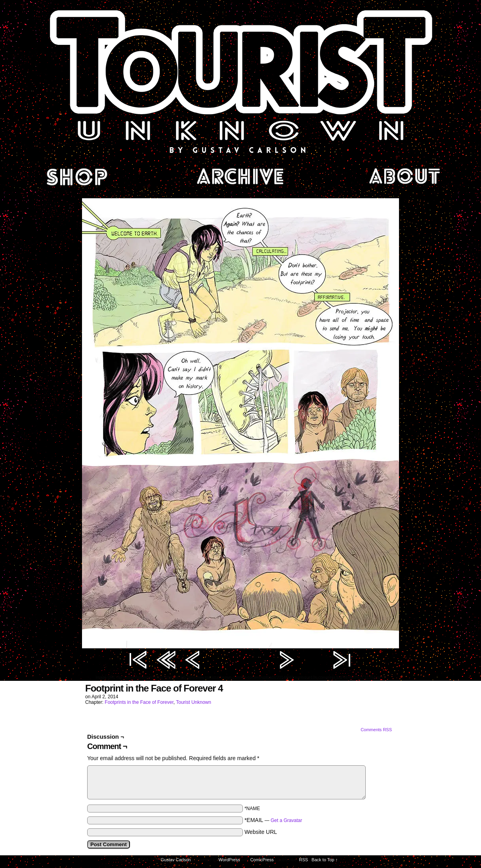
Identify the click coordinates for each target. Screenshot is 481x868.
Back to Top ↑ (324, 860)
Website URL (261, 832)
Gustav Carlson (176, 860)
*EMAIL (273, 820)
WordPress (229, 860)
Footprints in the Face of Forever (139, 702)
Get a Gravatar (286, 820)
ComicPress (262, 860)
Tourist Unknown (240, 81)
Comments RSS (376, 730)
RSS (304, 860)
